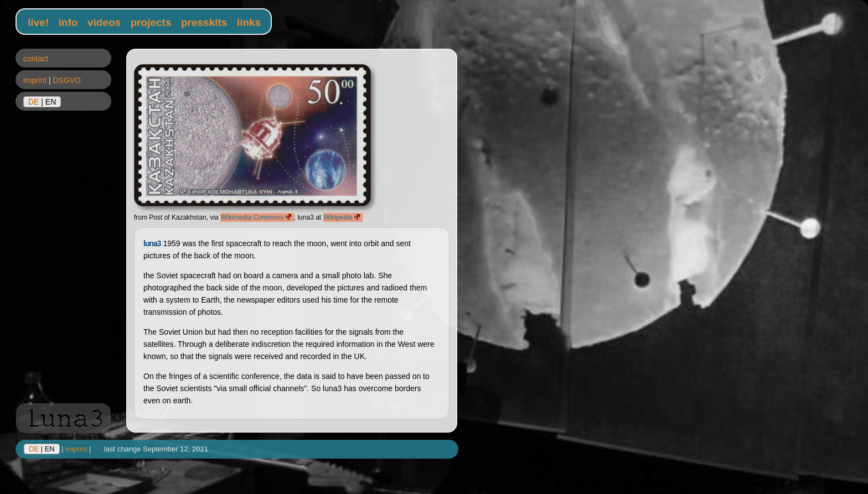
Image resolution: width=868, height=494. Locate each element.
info (68, 22)
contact (36, 59)
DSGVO (67, 80)
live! (38, 22)
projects (151, 22)
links (249, 22)
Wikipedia (343, 217)
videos (104, 22)
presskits (204, 22)
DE (33, 102)
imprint (35, 80)
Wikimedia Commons (257, 217)
